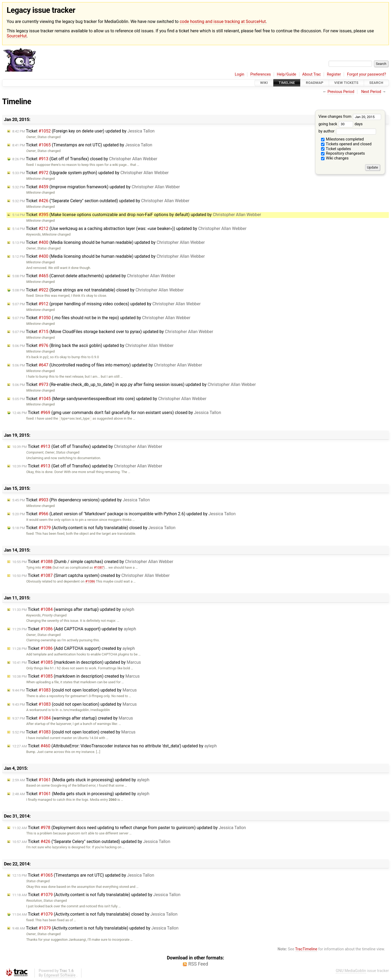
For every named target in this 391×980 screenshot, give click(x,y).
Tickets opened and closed (346, 144)
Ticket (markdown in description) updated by (77, 662)
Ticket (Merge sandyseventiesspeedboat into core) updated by (109, 399)
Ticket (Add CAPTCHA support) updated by (74, 629)
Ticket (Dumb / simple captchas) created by (93, 562)
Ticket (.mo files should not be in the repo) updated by (101, 318)
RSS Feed (198, 964)
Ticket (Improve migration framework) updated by (96, 187)
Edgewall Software (60, 975)
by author (347, 131)
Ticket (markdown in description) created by (76, 676)
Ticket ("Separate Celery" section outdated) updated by (101, 201)
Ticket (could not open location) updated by (75, 690)
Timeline (287, 83)
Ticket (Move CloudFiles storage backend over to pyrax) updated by (113, 332)
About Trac (312, 74)
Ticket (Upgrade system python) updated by (90, 173)
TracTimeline (306, 949)
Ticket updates (336, 149)
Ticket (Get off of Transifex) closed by (85, 159)
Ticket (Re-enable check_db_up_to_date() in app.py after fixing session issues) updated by (134, 384)
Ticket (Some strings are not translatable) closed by (98, 290)
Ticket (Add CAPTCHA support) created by (74, 648)
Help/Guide (287, 74)
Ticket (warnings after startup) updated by (73, 609)
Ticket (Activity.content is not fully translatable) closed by (94, 528)
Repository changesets (343, 153)
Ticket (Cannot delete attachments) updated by (94, 276)
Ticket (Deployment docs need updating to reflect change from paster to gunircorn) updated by (129, 828)
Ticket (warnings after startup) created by (73, 718)
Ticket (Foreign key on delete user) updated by (83, 131)
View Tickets (346, 83)
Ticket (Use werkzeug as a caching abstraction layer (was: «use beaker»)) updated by (129, 229)
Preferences (261, 74)
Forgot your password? (366, 74)
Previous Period (341, 92)
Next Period (371, 92)
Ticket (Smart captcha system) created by (91, 575)
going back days (340, 124)
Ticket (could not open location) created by (74, 732)
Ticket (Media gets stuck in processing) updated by (81, 780)
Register (334, 74)
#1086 (47, 567)
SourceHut (17, 36)
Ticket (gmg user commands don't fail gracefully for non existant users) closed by (117, 413)
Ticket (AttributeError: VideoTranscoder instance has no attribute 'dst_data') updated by (115, 746)
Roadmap (315, 83)
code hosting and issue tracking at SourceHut (223, 22)
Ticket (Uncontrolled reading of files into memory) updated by (107, 365)
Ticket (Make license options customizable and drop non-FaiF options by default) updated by (137, 215)
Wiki (264, 83)
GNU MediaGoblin (351, 971)
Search (376, 83)
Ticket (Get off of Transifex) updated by (87, 446)
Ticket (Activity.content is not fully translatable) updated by (96, 895)
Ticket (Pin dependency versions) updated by (81, 500)
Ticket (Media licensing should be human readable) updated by (109, 242)
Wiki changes (335, 158)
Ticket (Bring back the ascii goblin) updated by (93, 345)
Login (240, 74)
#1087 (99, 567)
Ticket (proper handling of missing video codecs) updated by (106, 304)
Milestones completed (343, 139)
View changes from (350, 117)
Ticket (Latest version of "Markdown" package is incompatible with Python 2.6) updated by (124, 514)
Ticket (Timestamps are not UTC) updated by (82, 145)
